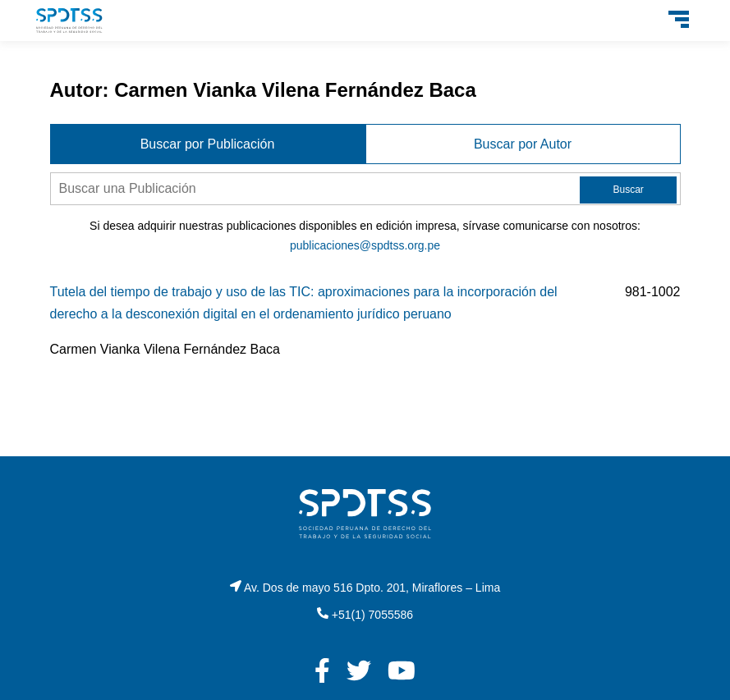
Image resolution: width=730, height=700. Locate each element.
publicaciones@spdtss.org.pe (365, 245)
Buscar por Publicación (208, 144)
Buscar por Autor (523, 144)
